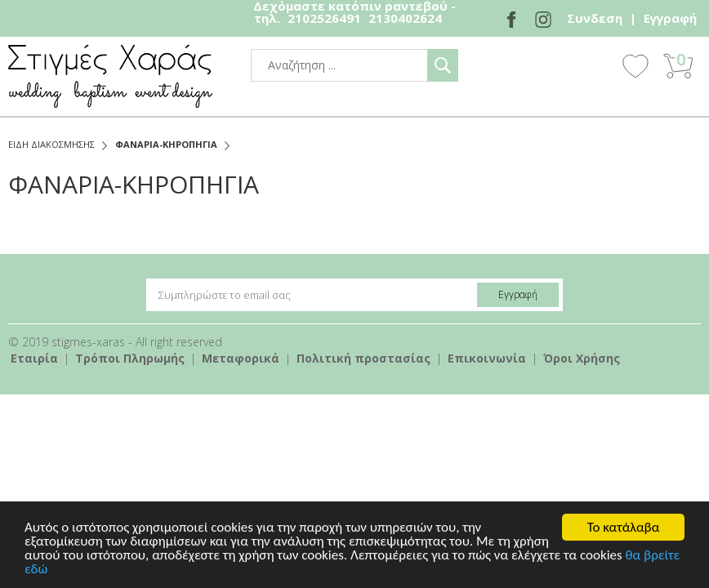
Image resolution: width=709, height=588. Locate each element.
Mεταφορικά (241, 358)
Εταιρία (34, 358)
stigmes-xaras (110, 76)
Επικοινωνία (487, 358)
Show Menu (591, 67)
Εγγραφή (670, 18)
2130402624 (405, 18)
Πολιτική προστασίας (363, 358)
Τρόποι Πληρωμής (130, 358)
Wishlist (635, 65)
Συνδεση (595, 18)
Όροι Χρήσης (582, 358)
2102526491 (324, 18)
